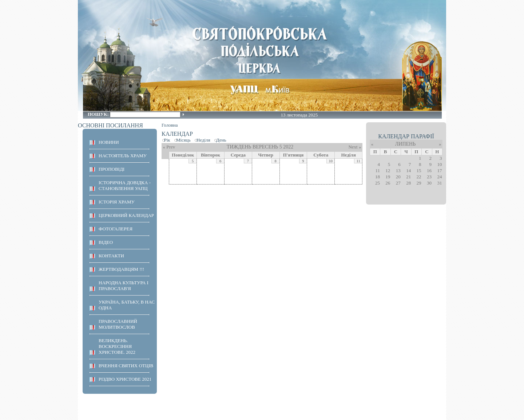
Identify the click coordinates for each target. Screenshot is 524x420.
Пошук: (99, 114)
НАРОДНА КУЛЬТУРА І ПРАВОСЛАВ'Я (124, 286)
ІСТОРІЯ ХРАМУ (117, 202)
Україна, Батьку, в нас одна (127, 305)
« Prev (169, 147)
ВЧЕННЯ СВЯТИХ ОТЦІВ (126, 366)
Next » (355, 147)
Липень (405, 144)
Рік (167, 140)
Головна (170, 125)
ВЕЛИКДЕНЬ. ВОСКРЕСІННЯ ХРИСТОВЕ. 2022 (117, 346)
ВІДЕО (106, 242)
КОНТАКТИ (111, 256)
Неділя (203, 140)
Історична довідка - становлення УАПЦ (125, 185)
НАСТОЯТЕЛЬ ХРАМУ (123, 156)
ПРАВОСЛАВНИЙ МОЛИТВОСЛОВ (118, 324)
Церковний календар (126, 215)
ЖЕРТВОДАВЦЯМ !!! (121, 269)
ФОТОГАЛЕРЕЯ (116, 229)
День (221, 140)
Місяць (183, 140)
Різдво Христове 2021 (125, 379)
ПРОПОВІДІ (112, 169)
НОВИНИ (109, 142)
